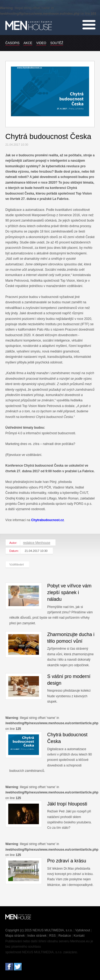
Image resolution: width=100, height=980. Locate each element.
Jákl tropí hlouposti (67, 804)
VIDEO (41, 43)
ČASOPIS (12, 43)
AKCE (28, 43)
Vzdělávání (17, 564)
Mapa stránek (15, 936)
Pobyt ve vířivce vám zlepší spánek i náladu (69, 592)
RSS (52, 936)
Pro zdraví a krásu (67, 861)
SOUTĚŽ (57, 43)
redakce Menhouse (37, 543)
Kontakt (79, 936)
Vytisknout (83, 930)
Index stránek (37, 936)
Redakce (65, 936)
